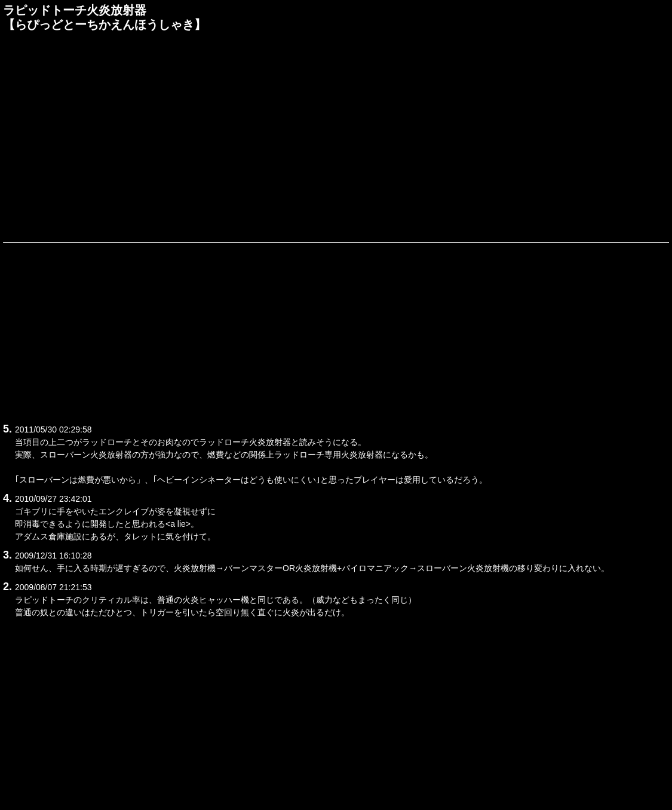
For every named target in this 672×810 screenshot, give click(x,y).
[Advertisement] (336, 136)
